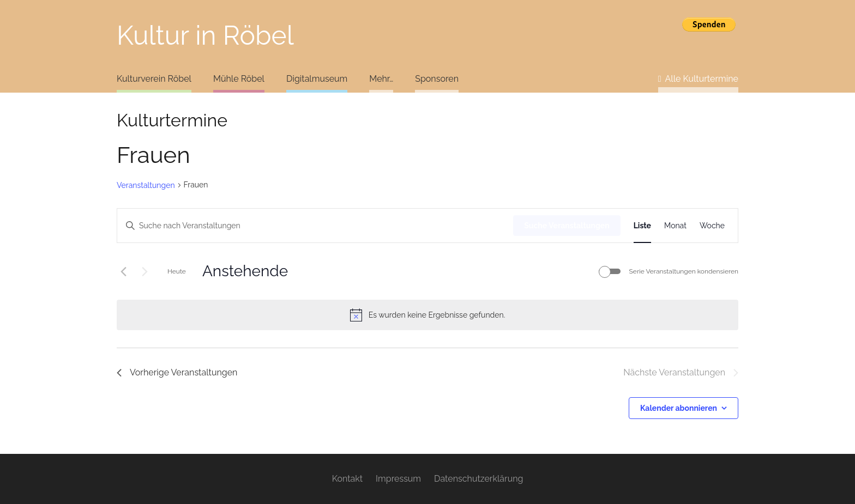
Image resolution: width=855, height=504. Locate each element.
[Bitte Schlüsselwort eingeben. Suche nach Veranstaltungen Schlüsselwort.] (315, 226)
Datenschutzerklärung (478, 479)
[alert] (427, 315)
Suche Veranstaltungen (567, 226)
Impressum (398, 479)
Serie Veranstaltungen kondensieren (684, 271)
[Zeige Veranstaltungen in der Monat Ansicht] (675, 226)
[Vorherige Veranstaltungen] (123, 271)
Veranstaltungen (146, 185)
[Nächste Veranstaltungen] (144, 271)
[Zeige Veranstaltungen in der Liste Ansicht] (642, 226)
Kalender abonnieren (679, 408)
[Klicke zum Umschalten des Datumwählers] (245, 271)
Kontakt (347, 479)
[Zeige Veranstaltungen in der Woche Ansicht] (712, 226)
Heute (177, 271)
